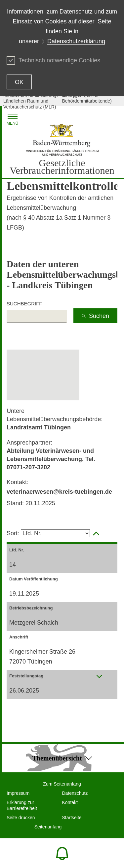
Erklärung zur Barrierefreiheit (22, 805)
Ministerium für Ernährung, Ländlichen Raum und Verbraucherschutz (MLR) (31, 101)
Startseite (72, 818)
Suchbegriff (24, 304)
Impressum (18, 793)
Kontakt (70, 802)
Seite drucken (21, 818)
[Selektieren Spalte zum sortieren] (55, 533)
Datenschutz (75, 793)
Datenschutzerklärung (76, 41)
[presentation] (99, 676)
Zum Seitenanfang (62, 784)
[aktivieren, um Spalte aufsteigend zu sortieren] (96, 534)
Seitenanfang (48, 827)
